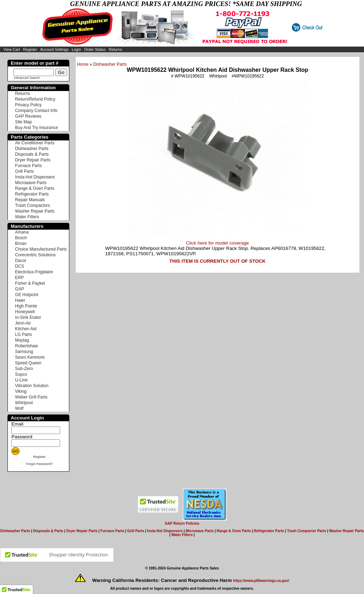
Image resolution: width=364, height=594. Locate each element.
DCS (19, 266)
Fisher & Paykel (30, 283)
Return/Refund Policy (35, 99)
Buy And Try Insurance (36, 128)
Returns (115, 49)
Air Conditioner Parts (35, 143)
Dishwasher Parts (110, 64)
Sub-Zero (24, 369)
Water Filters (27, 217)
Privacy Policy (28, 105)
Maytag (22, 340)
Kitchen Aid (26, 329)
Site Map (23, 122)
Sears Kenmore (30, 357)
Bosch (21, 238)
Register (30, 49)
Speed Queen (28, 363)
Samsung (24, 352)
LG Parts (23, 335)
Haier (20, 300)
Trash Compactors (32, 205)
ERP (19, 278)
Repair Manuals (30, 200)
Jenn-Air (23, 323)
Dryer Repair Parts (33, 160)
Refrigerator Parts (32, 194)
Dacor (21, 261)
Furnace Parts (28, 166)
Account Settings (54, 49)
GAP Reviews (28, 116)
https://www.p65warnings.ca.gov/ (261, 581)
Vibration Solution (32, 386)
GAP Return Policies (182, 523)
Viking (21, 391)
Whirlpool (24, 403)
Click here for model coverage (217, 243)
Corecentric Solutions (35, 255)
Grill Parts (24, 171)
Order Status (95, 49)
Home (83, 64)
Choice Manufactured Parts (41, 249)
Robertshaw (26, 346)
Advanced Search (27, 78)
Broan (21, 244)
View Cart (12, 49)
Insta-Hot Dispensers (35, 177)
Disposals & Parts (32, 154)
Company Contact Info (36, 111)
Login (76, 49)
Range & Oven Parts (34, 188)
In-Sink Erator (28, 317)
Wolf (19, 408)
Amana (22, 232)
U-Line (21, 380)
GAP (19, 289)
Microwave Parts (31, 183)
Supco (21, 374)
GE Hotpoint (26, 295)
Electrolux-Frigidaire (34, 272)
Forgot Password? (39, 464)
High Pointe (26, 306)
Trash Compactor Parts (306, 531)
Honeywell (25, 312)
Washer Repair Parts (35, 211)
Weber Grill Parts (31, 397)
